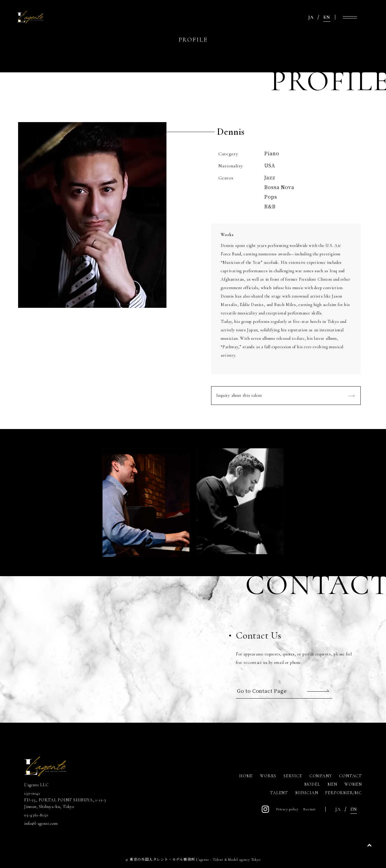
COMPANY (321, 776)
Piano (272, 153)
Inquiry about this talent (239, 395)
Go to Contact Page (262, 691)
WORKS (268, 776)
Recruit (310, 809)
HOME (246, 776)
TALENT (279, 793)
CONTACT (350, 776)
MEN (332, 784)
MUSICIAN (307, 793)
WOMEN (353, 784)
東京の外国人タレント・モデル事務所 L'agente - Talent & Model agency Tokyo (195, 860)
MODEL (312, 784)
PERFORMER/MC (343, 793)
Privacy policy (287, 809)
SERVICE (293, 776)
